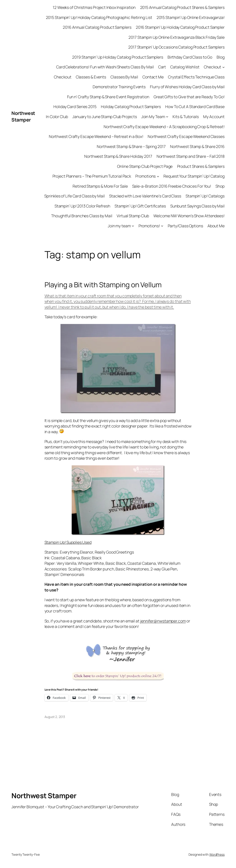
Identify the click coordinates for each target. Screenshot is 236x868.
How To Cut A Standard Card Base (195, 106)
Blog (221, 57)
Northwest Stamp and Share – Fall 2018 (191, 156)
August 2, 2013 (55, 717)
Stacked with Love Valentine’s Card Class (145, 196)
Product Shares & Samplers (201, 166)
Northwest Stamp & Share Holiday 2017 (118, 156)
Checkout (212, 67)
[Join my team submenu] (133, 226)
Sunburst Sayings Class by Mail (197, 206)
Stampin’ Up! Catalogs (205, 196)
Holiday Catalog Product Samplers (131, 106)
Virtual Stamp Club (133, 216)
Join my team (119, 226)
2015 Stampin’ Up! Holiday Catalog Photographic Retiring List (99, 17)
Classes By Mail (124, 77)
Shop (220, 186)
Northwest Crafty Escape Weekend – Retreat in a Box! (96, 136)
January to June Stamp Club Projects (105, 117)
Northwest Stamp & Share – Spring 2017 (131, 146)
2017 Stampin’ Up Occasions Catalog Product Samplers (176, 47)
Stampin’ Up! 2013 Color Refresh (82, 206)
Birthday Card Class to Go (190, 57)
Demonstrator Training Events (119, 87)
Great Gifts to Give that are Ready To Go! (189, 97)
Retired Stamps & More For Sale (100, 186)
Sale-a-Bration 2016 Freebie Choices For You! (172, 186)
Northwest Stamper (23, 116)
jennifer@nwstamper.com (163, 621)
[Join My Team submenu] (167, 117)
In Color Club (57, 117)
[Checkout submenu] (223, 67)
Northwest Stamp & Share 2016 (197, 146)
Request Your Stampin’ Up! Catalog (194, 176)
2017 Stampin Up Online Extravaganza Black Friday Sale (177, 37)
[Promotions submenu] (158, 176)
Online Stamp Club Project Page (145, 166)
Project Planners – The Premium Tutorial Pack (92, 176)
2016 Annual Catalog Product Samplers (97, 27)
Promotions (146, 176)
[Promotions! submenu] (162, 226)
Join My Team (153, 117)
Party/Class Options (185, 226)
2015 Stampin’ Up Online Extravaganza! (191, 17)
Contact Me (153, 77)
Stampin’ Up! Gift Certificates (140, 206)
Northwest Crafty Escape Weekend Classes (186, 136)
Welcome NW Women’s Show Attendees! (189, 216)
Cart (162, 67)
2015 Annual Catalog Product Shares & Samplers (182, 7)
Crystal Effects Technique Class (196, 77)
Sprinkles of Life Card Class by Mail (74, 196)
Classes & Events (91, 77)
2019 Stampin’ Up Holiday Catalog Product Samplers (118, 57)
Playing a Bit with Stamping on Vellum (103, 285)
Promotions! (149, 226)
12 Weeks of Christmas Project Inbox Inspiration (94, 7)
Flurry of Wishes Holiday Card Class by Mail (187, 87)
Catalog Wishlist (185, 67)
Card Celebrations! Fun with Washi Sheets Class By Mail (105, 67)
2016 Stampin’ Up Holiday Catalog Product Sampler (180, 27)
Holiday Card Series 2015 (75, 106)
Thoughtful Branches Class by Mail (82, 216)
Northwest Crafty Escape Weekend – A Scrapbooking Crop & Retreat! (164, 127)
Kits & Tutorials (186, 117)
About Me (216, 226)
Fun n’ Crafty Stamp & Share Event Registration (108, 97)
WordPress (217, 854)
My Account (214, 117)
